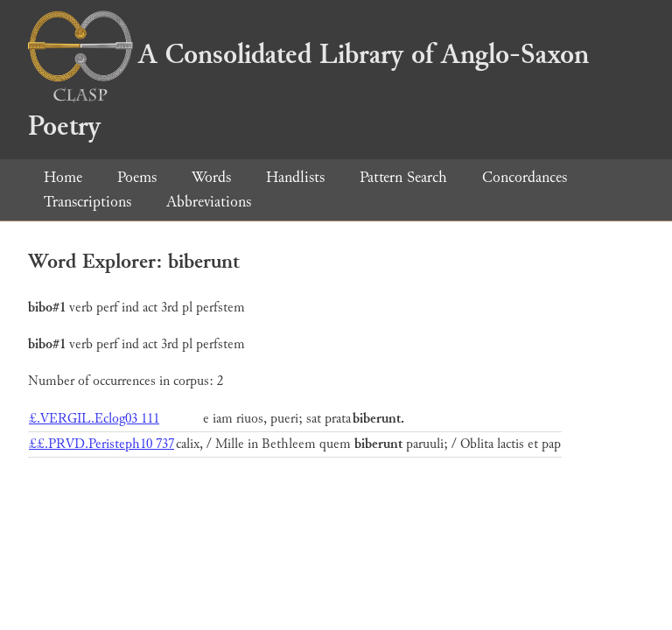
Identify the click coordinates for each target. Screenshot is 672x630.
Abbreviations (209, 202)
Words (211, 177)
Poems (137, 177)
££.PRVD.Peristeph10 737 (101, 444)
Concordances (525, 177)
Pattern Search (403, 177)
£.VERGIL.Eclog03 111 (94, 419)
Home (63, 177)
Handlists (295, 177)
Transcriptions (87, 202)
